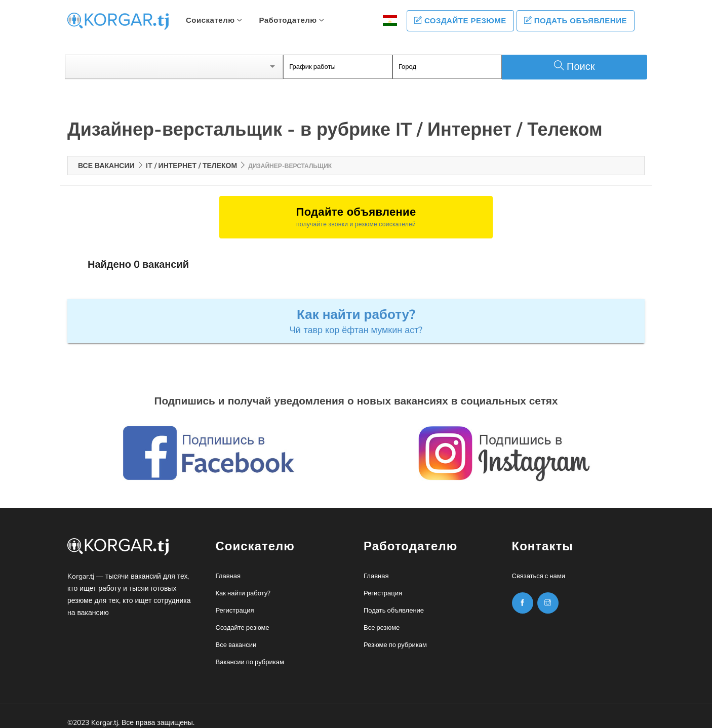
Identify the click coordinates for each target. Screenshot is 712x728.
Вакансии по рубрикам (250, 654)
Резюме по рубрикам (395, 636)
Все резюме (382, 619)
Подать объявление (576, 21)
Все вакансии (106, 157)
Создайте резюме (460, 21)
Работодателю (291, 20)
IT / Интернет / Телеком (192, 157)
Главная (228, 568)
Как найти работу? (243, 585)
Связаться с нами (539, 568)
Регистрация (235, 602)
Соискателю (214, 20)
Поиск (574, 58)
